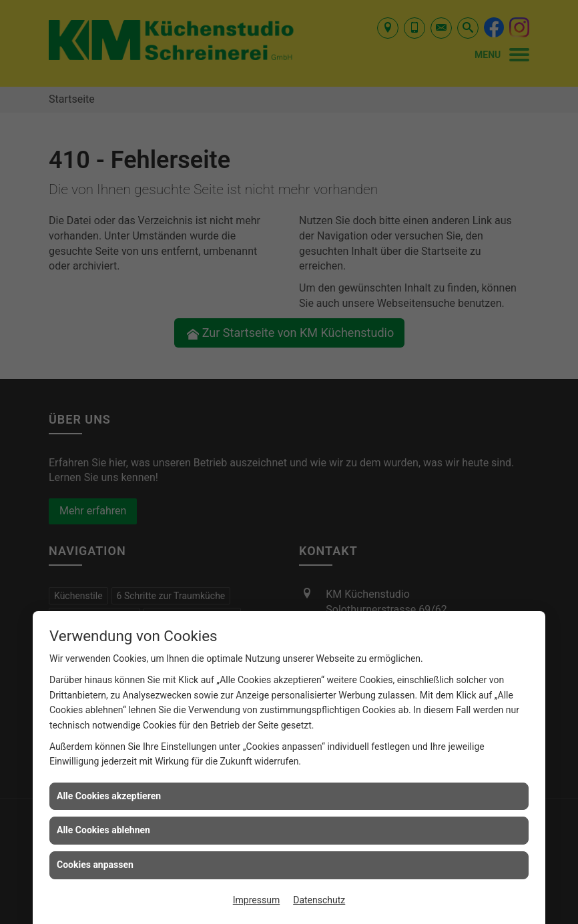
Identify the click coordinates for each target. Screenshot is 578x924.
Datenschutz (319, 900)
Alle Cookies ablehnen (103, 830)
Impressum (256, 900)
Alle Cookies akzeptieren (109, 796)
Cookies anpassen (95, 865)
